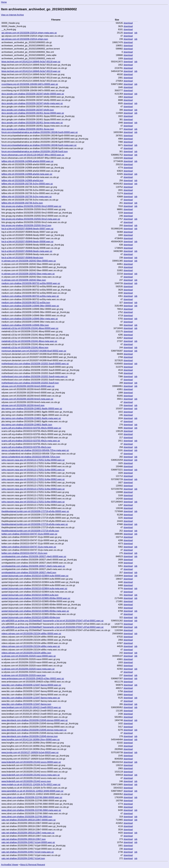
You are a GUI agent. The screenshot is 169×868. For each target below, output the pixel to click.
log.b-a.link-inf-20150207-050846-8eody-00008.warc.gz (27, 242)
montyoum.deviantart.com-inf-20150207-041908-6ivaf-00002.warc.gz (34, 351)
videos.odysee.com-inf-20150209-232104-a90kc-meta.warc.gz (31, 646)
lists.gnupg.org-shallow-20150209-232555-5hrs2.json (26, 225)
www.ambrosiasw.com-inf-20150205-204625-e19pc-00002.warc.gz (33, 679)
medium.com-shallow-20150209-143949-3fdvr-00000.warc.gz (30, 306)
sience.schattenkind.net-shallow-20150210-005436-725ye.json (31, 457)
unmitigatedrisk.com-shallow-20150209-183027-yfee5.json (29, 573)
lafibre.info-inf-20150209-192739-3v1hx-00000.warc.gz (27, 184)
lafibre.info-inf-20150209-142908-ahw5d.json (22, 181)
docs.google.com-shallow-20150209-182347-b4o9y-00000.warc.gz (33, 94)
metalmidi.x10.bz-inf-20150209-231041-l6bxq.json (25, 348)
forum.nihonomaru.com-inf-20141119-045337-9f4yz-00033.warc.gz (33, 155)
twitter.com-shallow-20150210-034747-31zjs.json (24, 553)
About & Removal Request (33, 865)
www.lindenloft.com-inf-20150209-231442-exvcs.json (26, 781)
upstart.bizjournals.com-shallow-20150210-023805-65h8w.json (31, 617)
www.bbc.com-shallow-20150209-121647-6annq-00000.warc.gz (31, 685)
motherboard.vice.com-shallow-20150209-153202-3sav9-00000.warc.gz (35, 364)
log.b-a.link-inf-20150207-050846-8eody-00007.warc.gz (27, 229)
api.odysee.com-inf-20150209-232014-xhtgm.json (25, 39)
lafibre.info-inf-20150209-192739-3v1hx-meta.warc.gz (27, 197)
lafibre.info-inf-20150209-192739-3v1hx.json (22, 203)
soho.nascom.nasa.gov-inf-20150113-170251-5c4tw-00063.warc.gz (33, 489)
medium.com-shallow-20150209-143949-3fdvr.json (25, 325)
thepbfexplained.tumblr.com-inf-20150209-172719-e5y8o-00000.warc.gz (35, 511)
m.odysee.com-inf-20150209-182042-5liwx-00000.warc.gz (29, 261)
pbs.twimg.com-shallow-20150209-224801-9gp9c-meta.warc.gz (31, 418)
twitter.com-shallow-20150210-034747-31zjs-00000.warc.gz (29, 534)
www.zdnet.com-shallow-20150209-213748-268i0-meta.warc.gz (31, 810)
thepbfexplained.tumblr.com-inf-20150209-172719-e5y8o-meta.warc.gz (35, 524)
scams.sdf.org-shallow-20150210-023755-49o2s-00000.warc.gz (31, 428)
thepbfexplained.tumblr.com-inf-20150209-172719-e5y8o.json (30, 531)
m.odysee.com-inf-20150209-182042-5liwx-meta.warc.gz (28, 274)
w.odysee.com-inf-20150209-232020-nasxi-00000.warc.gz (29, 656)
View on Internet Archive (12, 15)
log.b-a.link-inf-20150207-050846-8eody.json (22, 258)
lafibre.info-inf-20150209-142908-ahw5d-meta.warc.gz (27, 174)
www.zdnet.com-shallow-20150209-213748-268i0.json (27, 817)
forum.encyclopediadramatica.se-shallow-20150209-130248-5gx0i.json (35, 152)
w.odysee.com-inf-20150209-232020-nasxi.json (24, 675)
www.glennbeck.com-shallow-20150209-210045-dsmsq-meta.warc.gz (34, 730)
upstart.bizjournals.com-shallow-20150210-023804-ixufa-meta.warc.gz (34, 588)
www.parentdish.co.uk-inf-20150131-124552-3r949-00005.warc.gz (32, 791)
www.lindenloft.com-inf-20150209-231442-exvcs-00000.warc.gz (31, 762)
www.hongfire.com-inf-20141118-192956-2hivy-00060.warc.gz (30, 740)
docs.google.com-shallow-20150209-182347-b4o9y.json (28, 110)
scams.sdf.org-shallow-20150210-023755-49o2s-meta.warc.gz (31, 441)
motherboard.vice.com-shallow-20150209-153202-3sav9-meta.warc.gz (35, 377)
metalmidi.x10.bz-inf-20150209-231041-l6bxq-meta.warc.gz (29, 341)
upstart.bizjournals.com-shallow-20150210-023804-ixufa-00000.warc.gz (35, 576)
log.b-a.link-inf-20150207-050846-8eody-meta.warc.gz (27, 251)
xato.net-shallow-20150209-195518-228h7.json (24, 839)
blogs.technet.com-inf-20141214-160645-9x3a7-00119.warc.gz (31, 71)
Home (4, 2)
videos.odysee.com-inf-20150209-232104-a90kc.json (26, 653)
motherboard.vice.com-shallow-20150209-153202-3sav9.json (30, 383)
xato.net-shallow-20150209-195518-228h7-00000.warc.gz (29, 820)
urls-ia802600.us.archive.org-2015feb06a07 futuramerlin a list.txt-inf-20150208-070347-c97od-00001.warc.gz (52, 621)
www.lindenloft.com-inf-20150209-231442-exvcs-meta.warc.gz (31, 775)
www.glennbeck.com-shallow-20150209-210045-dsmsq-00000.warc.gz (35, 720)
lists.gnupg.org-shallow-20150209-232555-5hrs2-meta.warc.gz (31, 219)
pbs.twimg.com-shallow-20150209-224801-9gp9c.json (27, 425)
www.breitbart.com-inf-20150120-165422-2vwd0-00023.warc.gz (31, 707)
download (128, 23)
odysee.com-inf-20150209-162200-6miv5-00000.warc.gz (28, 386)
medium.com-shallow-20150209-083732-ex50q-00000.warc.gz (31, 283)
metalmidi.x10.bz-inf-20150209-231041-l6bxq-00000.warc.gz (30, 328)
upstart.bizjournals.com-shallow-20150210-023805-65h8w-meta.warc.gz (35, 611)
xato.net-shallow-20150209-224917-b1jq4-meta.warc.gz (28, 852)
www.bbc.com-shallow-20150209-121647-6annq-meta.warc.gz (31, 698)
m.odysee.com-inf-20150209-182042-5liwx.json (24, 280)
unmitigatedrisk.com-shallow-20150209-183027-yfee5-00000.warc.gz (34, 556)
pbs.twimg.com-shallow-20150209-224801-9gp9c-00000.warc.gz (32, 409)
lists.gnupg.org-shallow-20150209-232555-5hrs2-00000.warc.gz (31, 206)
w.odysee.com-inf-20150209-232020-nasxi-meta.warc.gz (28, 669)
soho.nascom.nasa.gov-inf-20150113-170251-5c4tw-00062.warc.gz (33, 479)
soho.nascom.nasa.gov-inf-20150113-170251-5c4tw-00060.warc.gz (33, 460)
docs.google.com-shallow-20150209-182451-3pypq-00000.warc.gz (33, 113)
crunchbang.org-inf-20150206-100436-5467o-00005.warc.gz (30, 84)
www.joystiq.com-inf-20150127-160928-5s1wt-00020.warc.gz (30, 752)
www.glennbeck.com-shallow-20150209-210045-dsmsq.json (30, 736)
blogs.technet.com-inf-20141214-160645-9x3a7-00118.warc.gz (31, 62)
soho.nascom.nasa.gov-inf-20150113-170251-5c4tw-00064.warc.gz (33, 502)
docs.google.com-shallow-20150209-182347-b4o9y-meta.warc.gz (32, 103)
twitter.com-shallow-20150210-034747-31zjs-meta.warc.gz (29, 547)
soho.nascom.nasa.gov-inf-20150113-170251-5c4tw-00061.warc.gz (33, 470)
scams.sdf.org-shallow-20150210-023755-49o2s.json (26, 447)
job (136, 33)
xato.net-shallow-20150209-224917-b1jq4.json (23, 858)
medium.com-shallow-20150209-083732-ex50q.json (26, 303)
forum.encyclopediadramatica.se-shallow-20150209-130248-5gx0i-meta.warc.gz (39, 145)
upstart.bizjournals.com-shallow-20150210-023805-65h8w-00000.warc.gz (36, 598)
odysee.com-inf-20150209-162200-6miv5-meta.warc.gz (27, 399)
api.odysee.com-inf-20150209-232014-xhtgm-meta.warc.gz (29, 33)
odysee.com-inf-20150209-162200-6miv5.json (23, 405)
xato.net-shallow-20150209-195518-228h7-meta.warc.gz (28, 833)
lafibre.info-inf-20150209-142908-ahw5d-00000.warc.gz (27, 161)
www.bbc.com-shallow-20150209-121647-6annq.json (26, 704)
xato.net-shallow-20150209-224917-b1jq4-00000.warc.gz (28, 842)
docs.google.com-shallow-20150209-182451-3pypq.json (28, 129)
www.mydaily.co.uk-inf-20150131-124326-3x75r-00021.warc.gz (31, 784)
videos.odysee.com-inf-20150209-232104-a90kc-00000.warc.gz (31, 634)
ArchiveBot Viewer (10, 865)
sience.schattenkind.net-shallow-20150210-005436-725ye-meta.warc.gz (35, 450)
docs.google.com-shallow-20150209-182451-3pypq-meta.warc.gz (32, 123)
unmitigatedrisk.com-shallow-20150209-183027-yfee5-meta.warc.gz (33, 566)
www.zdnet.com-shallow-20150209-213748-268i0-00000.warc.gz (32, 797)
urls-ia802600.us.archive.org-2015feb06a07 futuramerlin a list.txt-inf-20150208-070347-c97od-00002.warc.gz (52, 627)
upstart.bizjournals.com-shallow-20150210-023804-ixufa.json (30, 595)
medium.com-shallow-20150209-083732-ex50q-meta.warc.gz (30, 296)
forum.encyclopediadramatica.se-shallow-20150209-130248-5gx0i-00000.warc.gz (40, 132)
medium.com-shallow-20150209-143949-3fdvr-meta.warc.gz (30, 319)
